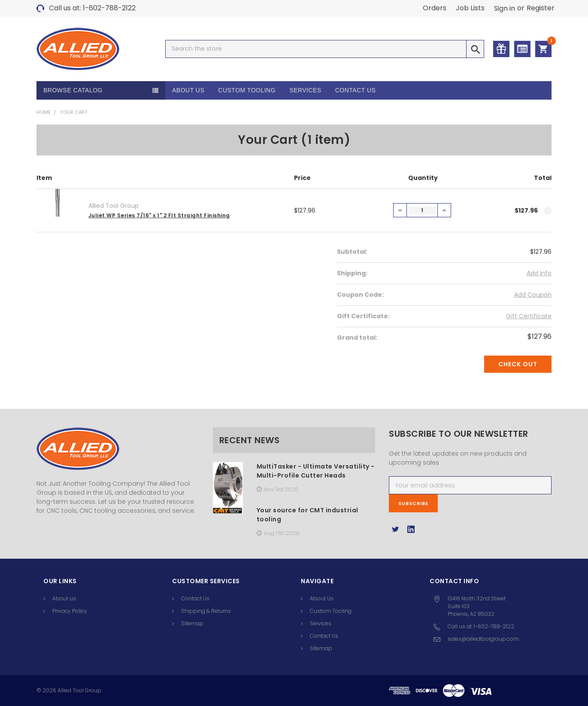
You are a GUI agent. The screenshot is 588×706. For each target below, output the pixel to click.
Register (541, 8)
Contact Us (356, 90)
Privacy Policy (70, 611)
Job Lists (470, 8)
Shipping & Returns (206, 611)
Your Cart (74, 112)
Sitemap (192, 623)
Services (305, 90)
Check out (518, 364)
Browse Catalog (73, 90)
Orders (435, 8)
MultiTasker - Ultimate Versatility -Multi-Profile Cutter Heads (316, 471)
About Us (188, 90)
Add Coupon (533, 295)
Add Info (539, 273)
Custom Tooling (247, 90)
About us (64, 598)
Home (44, 112)
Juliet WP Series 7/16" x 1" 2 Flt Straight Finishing (159, 215)
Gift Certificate (529, 316)
